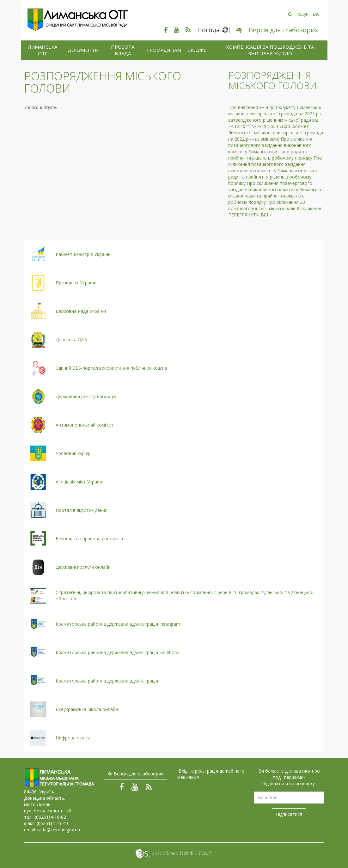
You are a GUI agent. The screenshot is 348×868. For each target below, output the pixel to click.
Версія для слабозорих (136, 774)
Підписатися (289, 814)
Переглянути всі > (250, 215)
